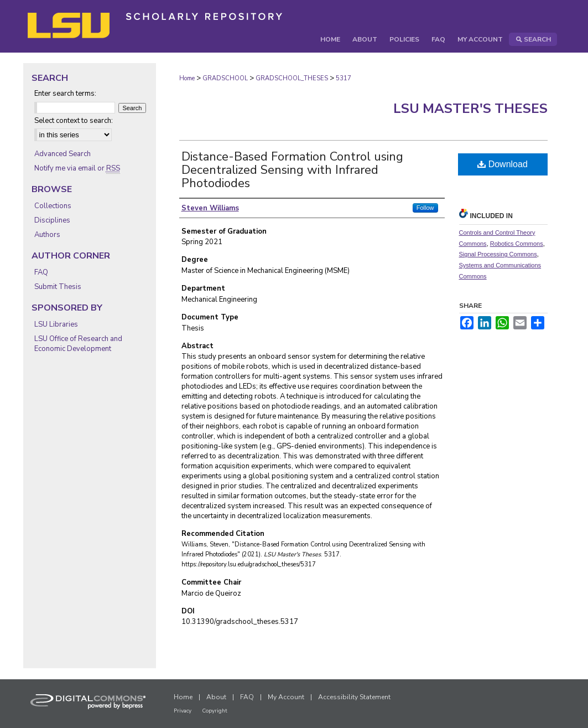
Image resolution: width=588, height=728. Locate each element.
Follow (425, 208)
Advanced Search (63, 154)
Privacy (183, 711)
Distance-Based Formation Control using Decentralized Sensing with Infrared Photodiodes (292, 170)
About (216, 697)
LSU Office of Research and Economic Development (78, 344)
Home (187, 78)
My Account (286, 697)
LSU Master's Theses (470, 109)
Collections (53, 206)
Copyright (215, 711)
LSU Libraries (56, 324)
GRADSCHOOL (225, 78)
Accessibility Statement (354, 697)
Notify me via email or (77, 168)
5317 (344, 78)
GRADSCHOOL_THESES (292, 78)
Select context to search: (74, 121)
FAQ (41, 272)
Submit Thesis (58, 287)
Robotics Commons (517, 244)
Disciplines (52, 220)
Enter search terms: (65, 94)
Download (503, 164)
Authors (47, 235)
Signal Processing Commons (498, 254)
